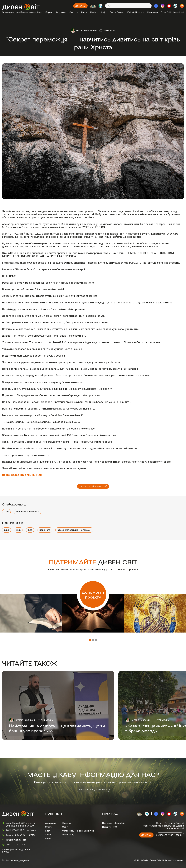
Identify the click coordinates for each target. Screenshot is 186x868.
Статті (74, 12)
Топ (6, 512)
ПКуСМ (49, 12)
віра (7, 530)
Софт (104, 12)
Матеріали (152, 12)
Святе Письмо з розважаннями (78, 831)
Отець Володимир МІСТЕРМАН (22, 475)
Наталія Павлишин (86, 31)
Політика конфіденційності (17, 860)
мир (19, 530)
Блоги (84, 12)
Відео (48, 839)
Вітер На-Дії (68, 835)
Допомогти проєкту (93, 594)
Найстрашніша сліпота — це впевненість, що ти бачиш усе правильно (57, 728)
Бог (30, 530)
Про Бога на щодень (28, 512)
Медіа (94, 12)
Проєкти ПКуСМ (110, 827)
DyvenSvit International (172, 12)
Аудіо (48, 835)
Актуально (61, 12)
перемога (45, 530)
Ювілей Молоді (136, 12)
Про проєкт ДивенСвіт (114, 823)
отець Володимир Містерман (74, 530)
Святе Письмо (117, 12)
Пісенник (67, 823)
